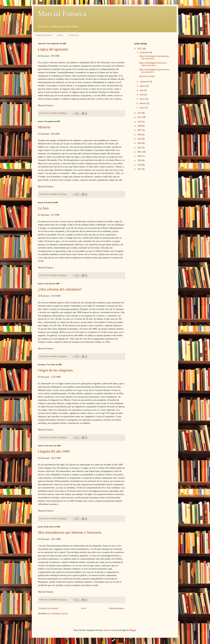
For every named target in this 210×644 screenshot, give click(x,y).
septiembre (145, 82)
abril (142, 95)
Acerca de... (74, 35)
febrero (143, 103)
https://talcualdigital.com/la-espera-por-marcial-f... (154, 71)
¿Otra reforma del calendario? (60, 289)
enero (142, 108)
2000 (140, 156)
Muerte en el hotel (147, 76)
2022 (140, 49)
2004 (140, 143)
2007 (140, 130)
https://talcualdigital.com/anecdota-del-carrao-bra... (154, 57)
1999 (140, 160)
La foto (43, 208)
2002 (140, 148)
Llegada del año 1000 (54, 451)
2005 (140, 139)
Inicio (84, 608)
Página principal (44, 35)
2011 (140, 117)
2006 (140, 135)
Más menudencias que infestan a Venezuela (70, 532)
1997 (140, 169)
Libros (60, 35)
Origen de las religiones (55, 370)
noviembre (145, 52)
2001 (140, 152)
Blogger (133, 630)
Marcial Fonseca (62, 14)
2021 (140, 113)
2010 (140, 122)
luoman (107, 630)
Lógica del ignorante (53, 49)
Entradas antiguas (117, 608)
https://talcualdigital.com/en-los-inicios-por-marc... (153, 64)
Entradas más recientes (48, 608)
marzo (143, 99)
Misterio (44, 127)
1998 (140, 165)
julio (142, 90)
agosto (143, 86)
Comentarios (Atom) (59, 614)
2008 (140, 126)
